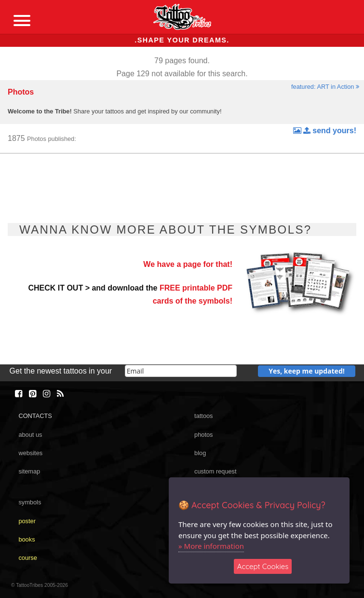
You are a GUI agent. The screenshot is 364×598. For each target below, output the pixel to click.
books (27, 539)
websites (30, 453)
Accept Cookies (263, 566)
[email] (181, 371)
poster (27, 521)
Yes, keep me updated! (307, 371)
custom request (216, 471)
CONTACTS (35, 416)
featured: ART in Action (325, 87)
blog (200, 453)
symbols (30, 502)
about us (30, 435)
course (27, 558)
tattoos (203, 416)
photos (203, 435)
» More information (211, 546)
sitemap (29, 471)
